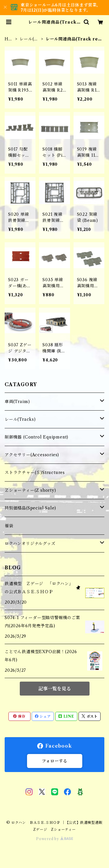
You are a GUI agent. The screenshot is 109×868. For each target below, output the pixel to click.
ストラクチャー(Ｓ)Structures (35, 473)
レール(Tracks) (29, 39)
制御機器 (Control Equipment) (36, 437)
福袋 (9, 526)
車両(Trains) (17, 402)
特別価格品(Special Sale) (30, 508)
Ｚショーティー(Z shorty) (30, 490)
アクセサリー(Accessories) (32, 455)
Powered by (54, 839)
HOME (8, 39)
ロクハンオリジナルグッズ (30, 543)
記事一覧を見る (55, 689)
